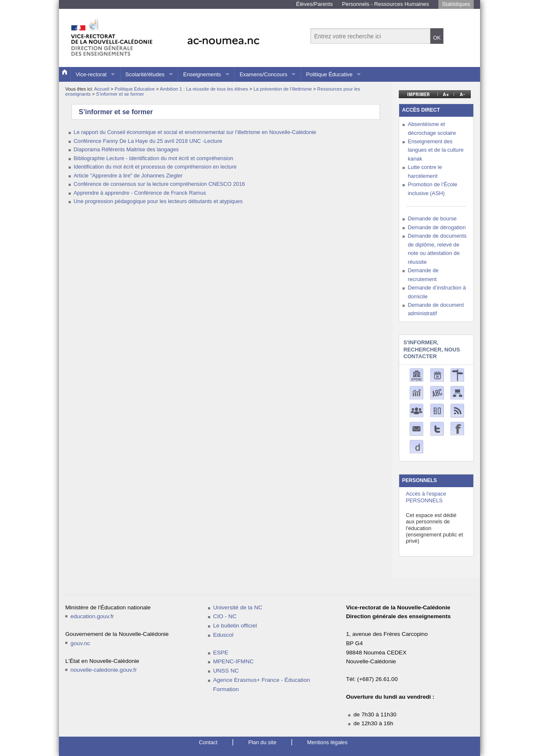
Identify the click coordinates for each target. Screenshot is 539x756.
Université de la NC (238, 607)
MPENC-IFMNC (233, 661)
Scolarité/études (145, 74)
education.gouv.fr (92, 616)
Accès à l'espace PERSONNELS (426, 497)
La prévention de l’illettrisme (283, 89)
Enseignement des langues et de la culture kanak (435, 150)
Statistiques (456, 4)
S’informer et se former (120, 94)
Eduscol (223, 635)
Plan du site (262, 742)
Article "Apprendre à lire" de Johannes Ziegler (128, 176)
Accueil (101, 89)
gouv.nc (80, 643)
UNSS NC (226, 671)
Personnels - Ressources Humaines (386, 4)
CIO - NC (225, 616)
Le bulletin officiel (235, 626)
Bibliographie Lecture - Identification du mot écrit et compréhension (153, 158)
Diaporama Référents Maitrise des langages (126, 149)
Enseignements (202, 74)
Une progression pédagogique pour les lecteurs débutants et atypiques (158, 201)
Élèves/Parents (314, 4)
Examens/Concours (263, 74)
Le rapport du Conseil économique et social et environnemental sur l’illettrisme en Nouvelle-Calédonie (195, 132)
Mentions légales (327, 742)
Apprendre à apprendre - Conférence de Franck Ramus (140, 193)
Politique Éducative (330, 74)
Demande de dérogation (436, 227)
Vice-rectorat (91, 74)
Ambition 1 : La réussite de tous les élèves (205, 89)
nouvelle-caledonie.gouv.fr (104, 670)
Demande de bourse (432, 218)
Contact (208, 742)
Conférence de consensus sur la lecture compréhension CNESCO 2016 (159, 184)
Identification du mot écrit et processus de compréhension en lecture (155, 167)
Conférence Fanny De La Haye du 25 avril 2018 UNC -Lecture (148, 141)
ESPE (221, 653)
